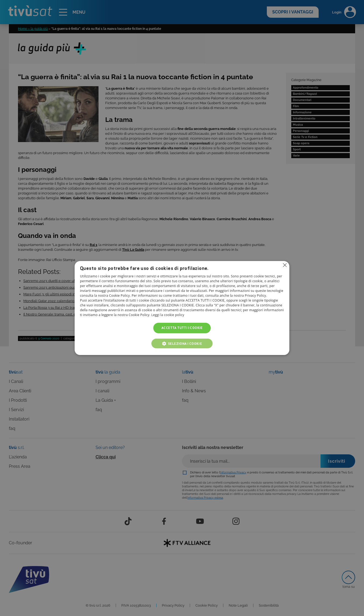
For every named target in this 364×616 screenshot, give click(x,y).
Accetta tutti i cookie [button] (182, 328)
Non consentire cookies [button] (285, 265)
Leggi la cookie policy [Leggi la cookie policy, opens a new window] (168, 315)
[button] (182, 343)
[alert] (182, 308)
